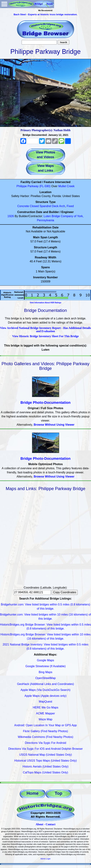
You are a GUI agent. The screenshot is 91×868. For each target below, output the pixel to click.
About (39, 824)
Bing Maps (46, 672)
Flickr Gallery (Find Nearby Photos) (46, 731)
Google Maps (45, 660)
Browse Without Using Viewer (54, 425)
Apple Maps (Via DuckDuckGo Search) (45, 690)
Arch (62, 206)
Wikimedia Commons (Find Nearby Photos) (46, 737)
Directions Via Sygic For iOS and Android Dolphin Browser (45, 749)
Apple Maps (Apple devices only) (45, 696)
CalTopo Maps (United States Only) (45, 772)
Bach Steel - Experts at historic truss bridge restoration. (45, 14)
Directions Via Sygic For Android (45, 743)
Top (58, 793)
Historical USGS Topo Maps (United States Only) (45, 761)
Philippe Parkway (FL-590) (34, 186)
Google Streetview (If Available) (45, 666)
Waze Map (46, 719)
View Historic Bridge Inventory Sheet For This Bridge (45, 336)
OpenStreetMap (45, 678)
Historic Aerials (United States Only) (45, 767)
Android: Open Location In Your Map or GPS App (45, 725)
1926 (11, 216)
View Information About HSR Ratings (45, 303)
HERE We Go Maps (46, 707)
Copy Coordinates (65, 592)
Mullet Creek (66, 186)
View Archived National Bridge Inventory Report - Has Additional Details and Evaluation (46, 330)
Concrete (23, 206)
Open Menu (4, 4)
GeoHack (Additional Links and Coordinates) (46, 684)
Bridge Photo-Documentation (46, 403)
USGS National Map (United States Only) (45, 755)
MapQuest (46, 702)
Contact (50, 824)
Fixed (70, 206)
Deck (55, 206)
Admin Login (46, 859)
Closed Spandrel (40, 206)
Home (33, 793)
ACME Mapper (45, 713)
